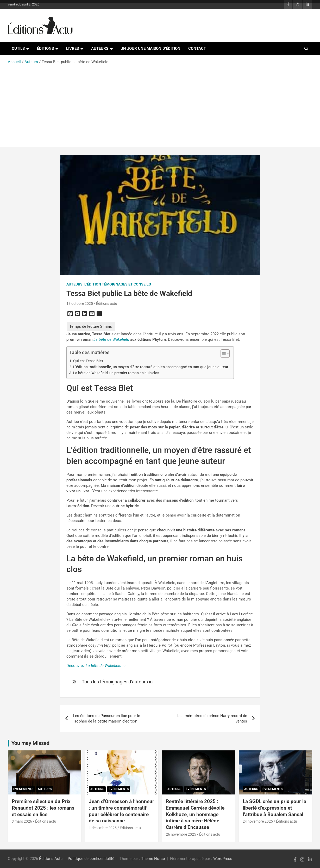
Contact (197, 48)
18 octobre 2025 (80, 304)
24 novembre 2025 (258, 821)
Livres (73, 48)
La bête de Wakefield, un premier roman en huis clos (116, 373)
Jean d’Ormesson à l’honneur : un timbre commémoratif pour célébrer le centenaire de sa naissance (121, 811)
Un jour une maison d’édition (150, 48)
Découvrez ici (96, 666)
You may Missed (30, 743)
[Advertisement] (160, 104)
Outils (18, 48)
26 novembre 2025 (181, 834)
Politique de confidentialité (91, 859)
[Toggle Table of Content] (222, 354)
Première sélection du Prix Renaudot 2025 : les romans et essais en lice (43, 808)
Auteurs (100, 48)
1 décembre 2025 (103, 828)
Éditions (45, 48)
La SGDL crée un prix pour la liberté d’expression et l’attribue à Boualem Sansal (274, 808)
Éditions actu (107, 304)
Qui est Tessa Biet (88, 361)
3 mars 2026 (22, 821)
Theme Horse (153, 859)
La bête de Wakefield (111, 339)
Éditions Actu (51, 859)
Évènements (23, 789)
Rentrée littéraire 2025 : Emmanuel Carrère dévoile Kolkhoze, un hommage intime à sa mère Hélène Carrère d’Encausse (195, 814)
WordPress (223, 859)
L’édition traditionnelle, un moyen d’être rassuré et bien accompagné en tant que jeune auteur (151, 367)
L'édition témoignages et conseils (118, 284)
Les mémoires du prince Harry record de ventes (212, 718)
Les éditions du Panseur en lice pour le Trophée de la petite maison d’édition (106, 718)
